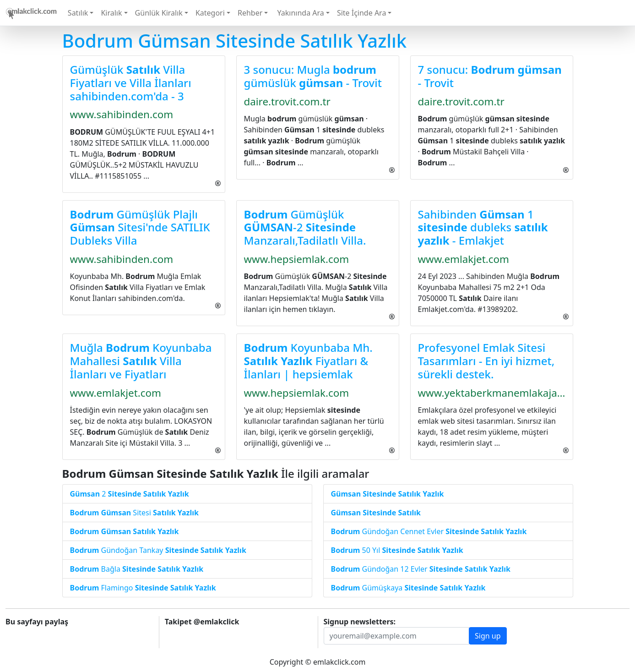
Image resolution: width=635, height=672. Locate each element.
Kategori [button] (210, 13)
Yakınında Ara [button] (299, 13)
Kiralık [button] (111, 13)
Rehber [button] (250, 13)
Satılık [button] (78, 13)
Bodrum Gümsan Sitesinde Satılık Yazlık (235, 41)
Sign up (488, 636)
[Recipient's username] (396, 636)
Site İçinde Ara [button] (362, 13)
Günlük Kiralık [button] (159, 13)
